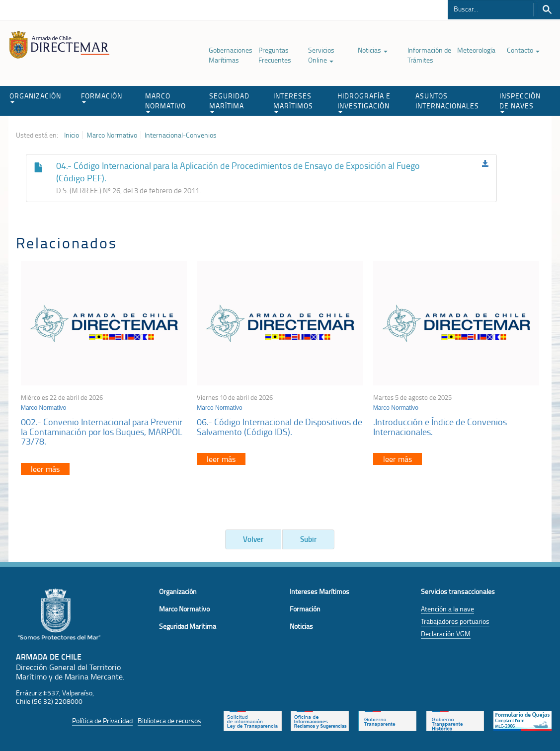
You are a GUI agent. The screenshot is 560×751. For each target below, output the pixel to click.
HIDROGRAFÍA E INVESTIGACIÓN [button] (364, 102)
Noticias (373, 50)
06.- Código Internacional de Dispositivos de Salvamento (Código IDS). (280, 427)
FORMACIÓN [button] (102, 97)
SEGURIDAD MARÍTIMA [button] (229, 102)
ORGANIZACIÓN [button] (35, 97)
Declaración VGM (446, 634)
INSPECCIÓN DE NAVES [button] (520, 102)
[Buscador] (491, 8)
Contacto (523, 50)
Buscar (547, 10)
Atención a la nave (447, 609)
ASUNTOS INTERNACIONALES (447, 101)
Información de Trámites (429, 55)
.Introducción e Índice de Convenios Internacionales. (440, 427)
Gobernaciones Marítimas (231, 55)
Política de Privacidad (102, 720)
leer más (45, 469)
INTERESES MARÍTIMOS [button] (293, 102)
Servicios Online (321, 55)
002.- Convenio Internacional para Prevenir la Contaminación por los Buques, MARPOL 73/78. (102, 432)
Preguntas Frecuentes (275, 55)
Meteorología (476, 50)
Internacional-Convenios (181, 135)
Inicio (72, 135)
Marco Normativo (112, 135)
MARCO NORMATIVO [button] (165, 102)
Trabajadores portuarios (455, 621)
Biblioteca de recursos (169, 720)
